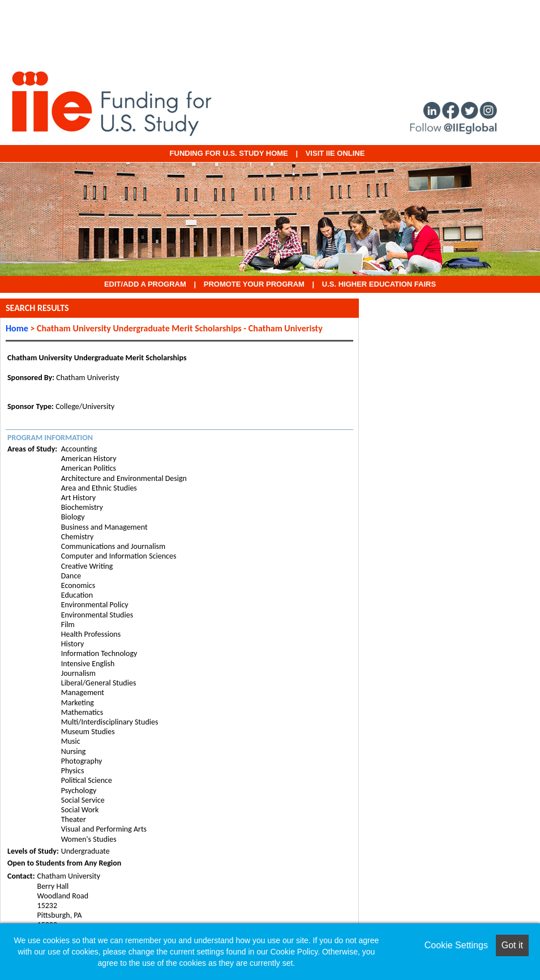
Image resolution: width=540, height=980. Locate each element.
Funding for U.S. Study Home (229, 153)
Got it (512, 945)
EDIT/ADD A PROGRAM (145, 284)
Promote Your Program (254, 284)
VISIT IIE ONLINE (335, 153)
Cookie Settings (456, 945)
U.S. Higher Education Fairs (379, 284)
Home (17, 328)
